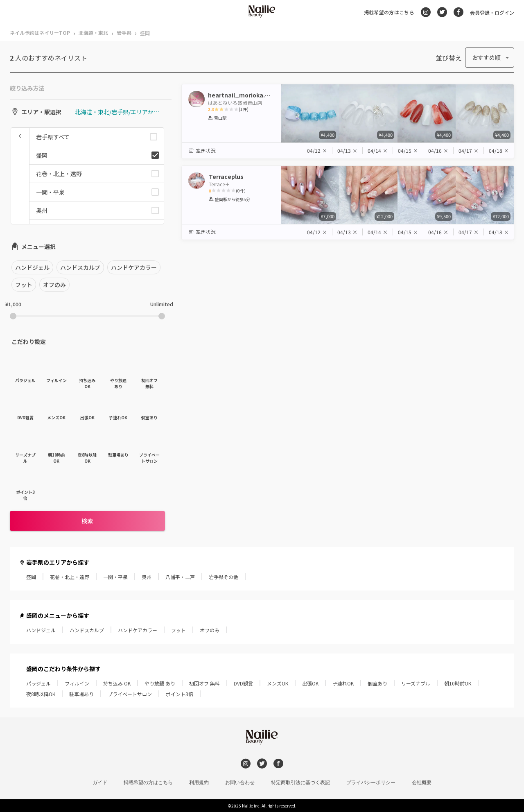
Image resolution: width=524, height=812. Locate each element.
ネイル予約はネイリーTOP (40, 33)
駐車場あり (81, 694)
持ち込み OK (117, 683)
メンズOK (278, 683)
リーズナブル (416, 683)
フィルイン (77, 683)
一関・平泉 (115, 577)
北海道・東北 (93, 33)
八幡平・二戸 (180, 577)
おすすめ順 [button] (486, 57)
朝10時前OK (458, 683)
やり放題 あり (160, 683)
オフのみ (210, 630)
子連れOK (343, 683)
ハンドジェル (41, 630)
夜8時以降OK (41, 694)
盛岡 (31, 577)
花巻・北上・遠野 (70, 577)
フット (178, 630)
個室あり (377, 683)
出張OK (310, 683)
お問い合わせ (240, 783)
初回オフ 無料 (204, 683)
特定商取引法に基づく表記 (300, 783)
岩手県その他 (224, 577)
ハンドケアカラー (138, 630)
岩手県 (124, 33)
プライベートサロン (130, 694)
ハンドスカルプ (87, 630)
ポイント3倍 (180, 694)
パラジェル (38, 683)
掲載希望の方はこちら (389, 12)
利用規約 (199, 783)
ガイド (100, 783)
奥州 (147, 577)
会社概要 (422, 783)
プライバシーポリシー (371, 783)
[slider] (13, 316)
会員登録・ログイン (492, 12)
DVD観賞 (243, 683)
